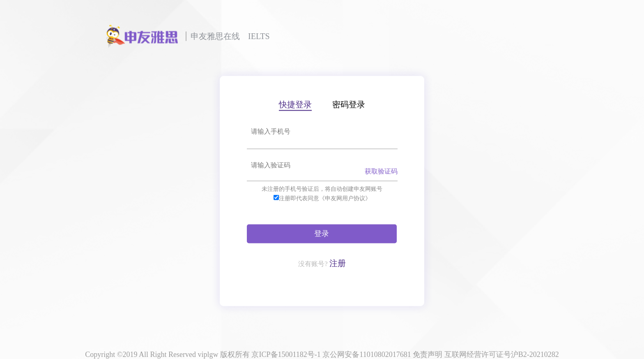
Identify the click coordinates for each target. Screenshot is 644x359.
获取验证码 (381, 171)
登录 (322, 233)
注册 (338, 263)
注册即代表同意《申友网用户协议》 (325, 198)
